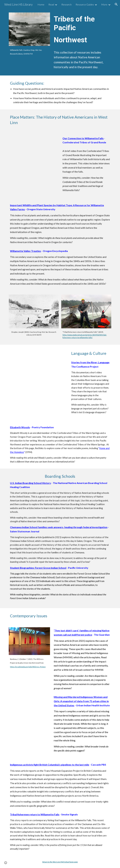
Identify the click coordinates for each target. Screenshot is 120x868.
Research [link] (66, 4)
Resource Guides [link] (85, 4)
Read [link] (51, 4)
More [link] (104, 4)
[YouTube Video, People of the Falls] (34, 148)
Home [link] (41, 4)
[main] (29, 52)
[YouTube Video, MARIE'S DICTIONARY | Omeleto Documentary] (38, 364)
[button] (116, 4)
